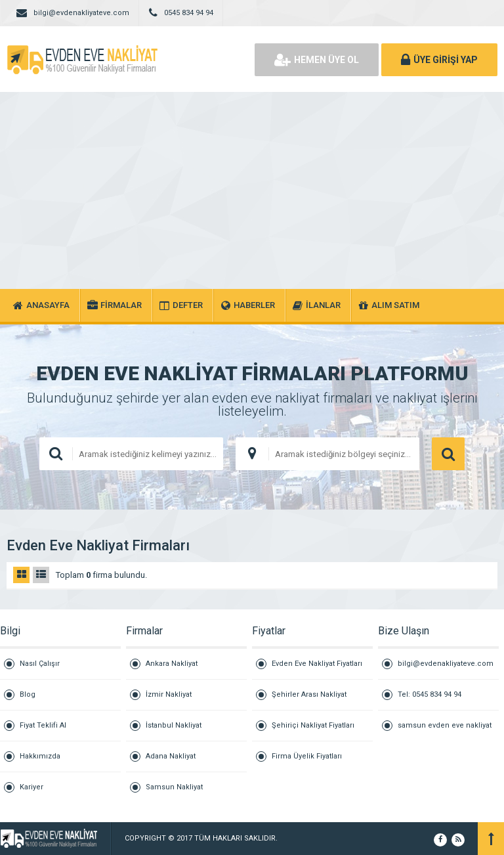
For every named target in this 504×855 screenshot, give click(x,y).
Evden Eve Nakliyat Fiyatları (317, 664)
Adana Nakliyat (171, 756)
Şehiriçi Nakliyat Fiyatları (313, 725)
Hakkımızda (40, 756)
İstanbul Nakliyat (174, 725)
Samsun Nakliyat (174, 787)
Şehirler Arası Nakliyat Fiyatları (309, 700)
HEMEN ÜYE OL (317, 60)
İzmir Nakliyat (169, 694)
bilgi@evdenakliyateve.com (446, 664)
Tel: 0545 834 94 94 (430, 694)
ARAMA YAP (448, 454)
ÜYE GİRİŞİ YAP (439, 60)
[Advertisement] (252, 190)
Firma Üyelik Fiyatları (307, 756)
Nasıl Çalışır (40, 664)
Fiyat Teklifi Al (43, 725)
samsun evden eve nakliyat (445, 725)
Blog (28, 694)
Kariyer (31, 787)
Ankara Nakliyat (172, 664)
